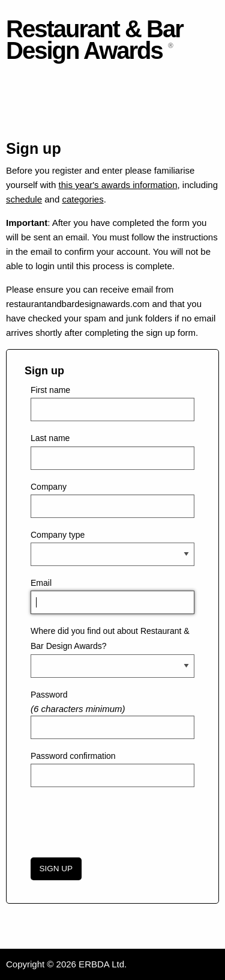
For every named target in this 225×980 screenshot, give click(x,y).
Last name (50, 438)
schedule (24, 199)
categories (82, 199)
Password (49, 695)
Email (41, 583)
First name (50, 390)
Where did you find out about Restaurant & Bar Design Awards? (110, 638)
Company (49, 487)
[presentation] (122, 820)
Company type (58, 535)
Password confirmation (73, 756)
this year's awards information (118, 185)
